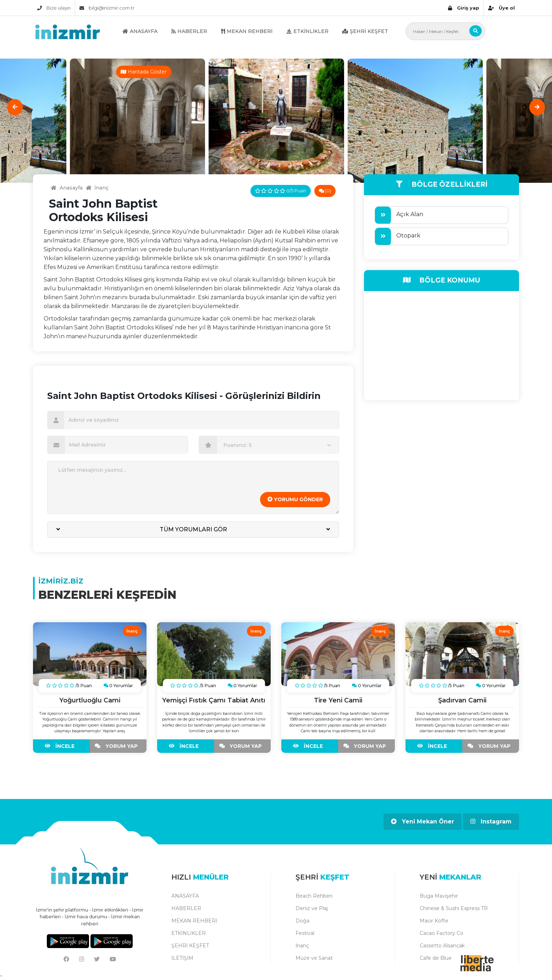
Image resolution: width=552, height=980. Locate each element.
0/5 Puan (281, 191)
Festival (305, 933)
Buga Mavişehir (439, 896)
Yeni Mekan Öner (423, 822)
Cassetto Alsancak (442, 946)
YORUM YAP (118, 746)
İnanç (302, 946)
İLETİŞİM (182, 958)
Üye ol (501, 8)
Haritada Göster (144, 72)
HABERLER (189, 31)
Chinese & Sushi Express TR (454, 908)
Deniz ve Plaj (312, 908)
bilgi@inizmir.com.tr (107, 8)
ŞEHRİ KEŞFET (365, 31)
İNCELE (61, 746)
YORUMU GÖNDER (295, 499)
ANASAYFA (140, 31)
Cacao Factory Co (441, 933)
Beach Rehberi (314, 896)
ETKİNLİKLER (308, 31)
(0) (325, 191)
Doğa (302, 921)
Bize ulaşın (54, 8)
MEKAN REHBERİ (247, 31)
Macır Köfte (434, 921)
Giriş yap (464, 8)
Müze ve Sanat (314, 958)
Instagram (491, 822)
